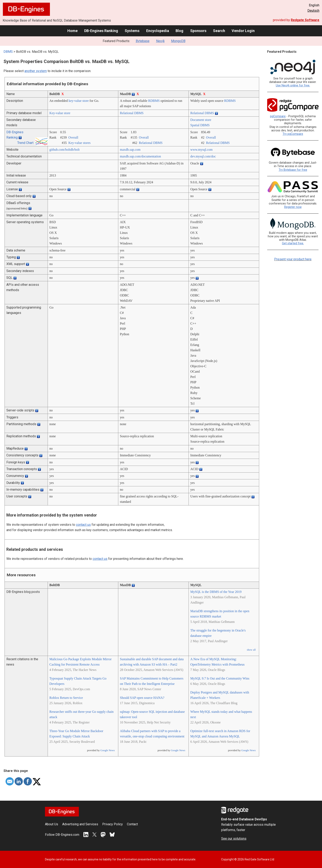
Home (72, 31)
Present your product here (293, 259)
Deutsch (313, 11)
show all (251, 650)
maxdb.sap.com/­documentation (140, 156)
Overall (73, 137)
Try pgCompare (293, 134)
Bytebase (143, 41)
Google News (108, 750)
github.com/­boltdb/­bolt (65, 150)
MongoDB (178, 41)
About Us (52, 824)
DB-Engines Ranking (101, 31)
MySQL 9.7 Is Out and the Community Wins (220, 678)
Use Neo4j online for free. (293, 86)
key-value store (79, 101)
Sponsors (198, 31)
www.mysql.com (201, 150)
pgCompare (278, 116)
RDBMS (154, 101)
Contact (132, 824)
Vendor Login (243, 31)
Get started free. (293, 243)
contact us (83, 525)
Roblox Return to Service (66, 698)
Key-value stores (79, 143)
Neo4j (160, 41)
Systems (132, 31)
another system (36, 71)
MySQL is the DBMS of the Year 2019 (216, 592)
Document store (201, 120)
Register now (293, 207)
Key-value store (60, 113)
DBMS (8, 52)
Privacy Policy (113, 824)
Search (219, 31)
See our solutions (234, 839)
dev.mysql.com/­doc (203, 156)
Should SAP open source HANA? (142, 698)
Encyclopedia (158, 31)
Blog (179, 31)
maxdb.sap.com (130, 150)
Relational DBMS (132, 113)
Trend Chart (25, 143)
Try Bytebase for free (293, 170)
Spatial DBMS (200, 125)
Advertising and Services (80, 824)
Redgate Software (305, 20)
